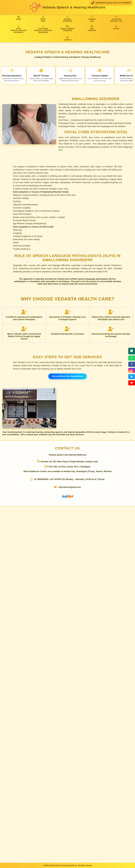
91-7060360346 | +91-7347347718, (50, 479)
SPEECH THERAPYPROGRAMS (67, 28)
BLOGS (116, 27)
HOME (19, 18)
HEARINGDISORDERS (67, 19)
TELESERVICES (92, 28)
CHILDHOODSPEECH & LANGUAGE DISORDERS (43, 29)
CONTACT (67, 39)
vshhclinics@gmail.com (70, 487)
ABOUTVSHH (43, 19)
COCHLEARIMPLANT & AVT (116, 19)
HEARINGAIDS (92, 19)
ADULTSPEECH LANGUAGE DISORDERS (19, 29)
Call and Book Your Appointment (67, 376)
